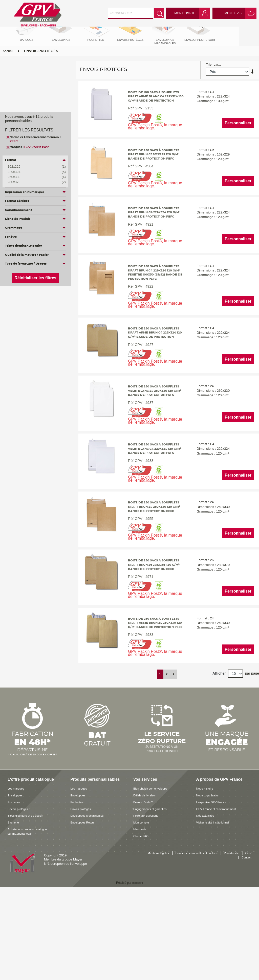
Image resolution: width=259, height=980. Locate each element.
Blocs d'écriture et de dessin (28, 904)
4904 (147, 193)
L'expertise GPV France (214, 890)
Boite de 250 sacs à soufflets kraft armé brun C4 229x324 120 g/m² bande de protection (156, 378)
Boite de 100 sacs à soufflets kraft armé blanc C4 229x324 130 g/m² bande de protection (155, 118)
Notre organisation (210, 883)
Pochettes (15, 890)
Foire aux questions (148, 904)
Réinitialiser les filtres (35, 278)
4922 (147, 328)
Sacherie (14, 910)
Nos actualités (207, 904)
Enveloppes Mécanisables (90, 904)
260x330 (33, 177)
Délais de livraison (147, 883)
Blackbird (137, 971)
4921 (147, 261)
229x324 (33, 172)
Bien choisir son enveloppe (153, 877)
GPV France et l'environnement (220, 897)
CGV (230, 946)
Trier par (212, 83)
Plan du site (243, 941)
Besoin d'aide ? (145, 890)
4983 (147, 723)
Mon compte (143, 910)
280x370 (33, 182)
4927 (147, 391)
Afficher (219, 761)
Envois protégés (20, 897)
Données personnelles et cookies (203, 941)
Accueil (8, 69)
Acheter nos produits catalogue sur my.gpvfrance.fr (31, 919)
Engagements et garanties (153, 897)
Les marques (17, 877)
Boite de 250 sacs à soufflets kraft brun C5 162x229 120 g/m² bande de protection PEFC (156, 180)
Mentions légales (159, 941)
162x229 (33, 167)
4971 (147, 655)
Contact (246, 946)
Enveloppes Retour (85, 910)
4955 (147, 593)
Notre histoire (206, 877)
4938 (147, 525)
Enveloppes (16, 883)
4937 (147, 458)
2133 (147, 131)
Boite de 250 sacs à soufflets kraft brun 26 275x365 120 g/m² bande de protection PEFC (156, 643)
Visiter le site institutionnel (215, 910)
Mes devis (141, 917)
